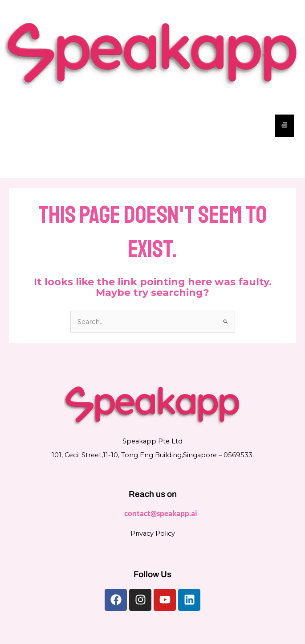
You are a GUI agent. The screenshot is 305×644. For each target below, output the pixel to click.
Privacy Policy (153, 533)
